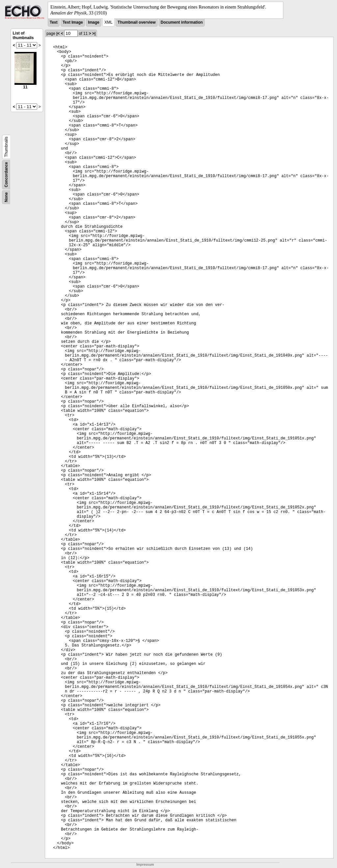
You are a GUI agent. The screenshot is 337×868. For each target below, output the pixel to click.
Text (54, 22)
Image (94, 22)
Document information (182, 22)
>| (94, 34)
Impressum (145, 865)
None (6, 197)
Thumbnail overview (136, 22)
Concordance (6, 175)
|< (58, 34)
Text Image (73, 22)
